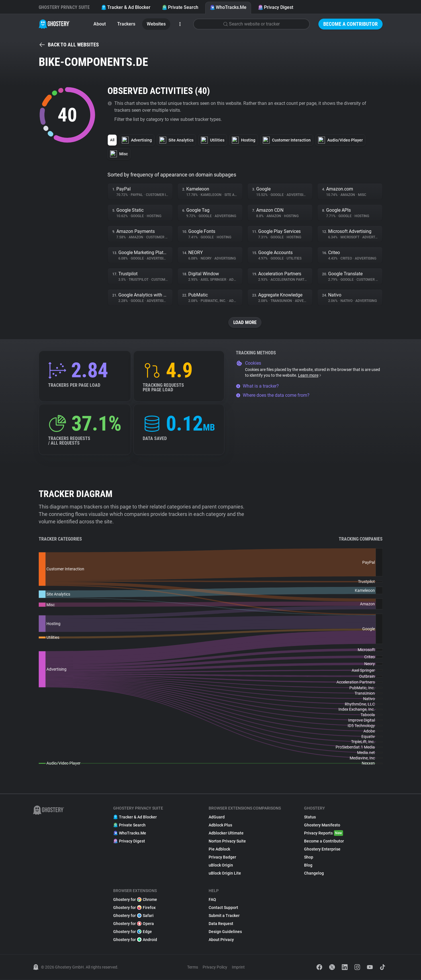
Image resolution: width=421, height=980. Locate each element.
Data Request (221, 924)
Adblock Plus (220, 825)
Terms (193, 967)
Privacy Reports (324, 833)
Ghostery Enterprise (322, 849)
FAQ (212, 900)
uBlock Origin (221, 865)
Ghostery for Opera (134, 924)
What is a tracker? (257, 386)
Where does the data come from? (273, 395)
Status (310, 817)
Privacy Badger (222, 857)
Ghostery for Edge (133, 932)
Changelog (314, 873)
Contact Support (223, 908)
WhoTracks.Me (228, 7)
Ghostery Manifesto (322, 825)
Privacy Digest (276, 7)
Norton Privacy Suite (227, 841)
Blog (308, 865)
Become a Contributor (350, 24)
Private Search (180, 7)
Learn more (310, 376)
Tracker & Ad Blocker (126, 7)
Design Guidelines (225, 932)
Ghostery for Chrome (135, 900)
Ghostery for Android (135, 940)
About (100, 24)
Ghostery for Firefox (134, 908)
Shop (309, 857)
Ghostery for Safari (133, 916)
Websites (156, 24)
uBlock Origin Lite (225, 873)
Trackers (126, 24)
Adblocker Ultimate (226, 833)
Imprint (238, 967)
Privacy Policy (215, 967)
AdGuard (217, 817)
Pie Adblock (219, 849)
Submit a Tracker (224, 916)
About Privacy (221, 940)
